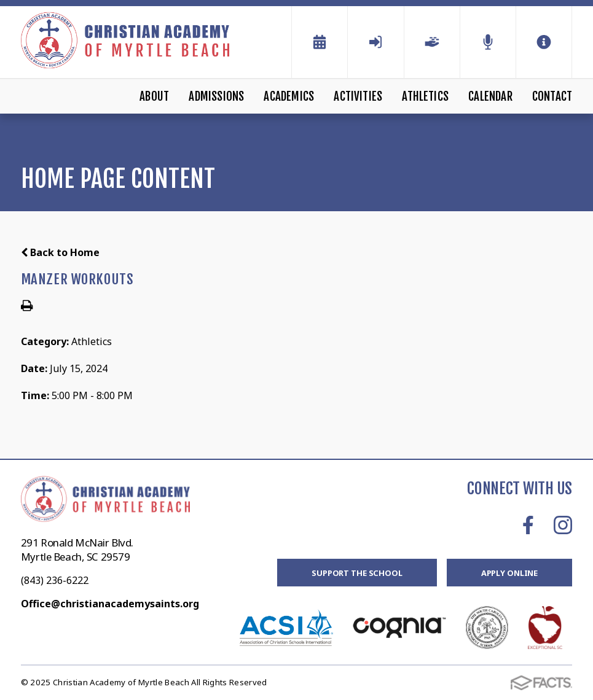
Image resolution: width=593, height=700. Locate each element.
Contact (552, 96)
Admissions (216, 96)
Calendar (490, 96)
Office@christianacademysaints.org (110, 604)
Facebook (528, 525)
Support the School (357, 573)
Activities (358, 96)
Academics (289, 96)
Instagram (563, 525)
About (154, 96)
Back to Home (60, 252)
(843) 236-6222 (55, 580)
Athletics (425, 96)
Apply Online (509, 573)
